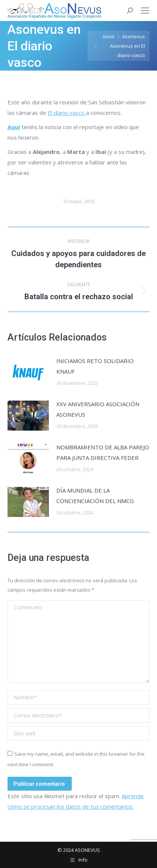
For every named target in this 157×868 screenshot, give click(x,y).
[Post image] (28, 372)
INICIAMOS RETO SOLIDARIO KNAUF (95, 366)
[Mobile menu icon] (145, 11)
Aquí (14, 127)
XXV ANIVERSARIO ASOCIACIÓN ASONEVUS (98, 409)
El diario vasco (67, 113)
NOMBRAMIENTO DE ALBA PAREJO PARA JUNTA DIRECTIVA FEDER (103, 452)
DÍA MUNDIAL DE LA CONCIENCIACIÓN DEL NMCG (95, 496)
